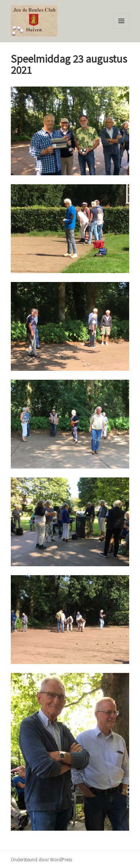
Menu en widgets (122, 29)
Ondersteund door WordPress (41, 859)
